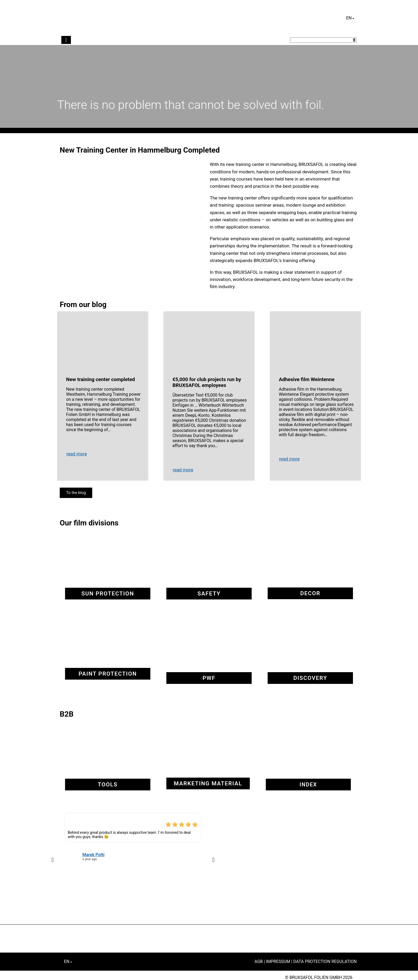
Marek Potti (93, 855)
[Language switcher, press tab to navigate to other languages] (350, 18)
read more (77, 454)
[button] (64, 216)
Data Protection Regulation (325, 961)
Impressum (278, 961)
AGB (259, 961)
